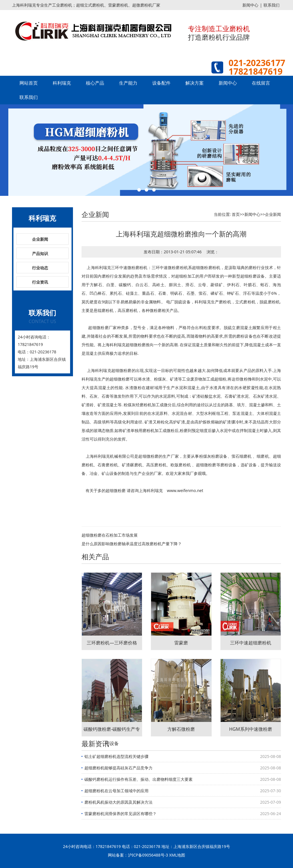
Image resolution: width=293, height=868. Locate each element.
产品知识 (40, 253)
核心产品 (95, 83)
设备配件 (161, 83)
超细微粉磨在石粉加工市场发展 (110, 535)
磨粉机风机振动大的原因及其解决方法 (118, 802)
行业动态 (40, 268)
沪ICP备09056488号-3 (148, 855)
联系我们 (272, 5)
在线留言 (261, 83)
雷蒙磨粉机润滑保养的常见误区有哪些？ (120, 814)
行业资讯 (40, 282)
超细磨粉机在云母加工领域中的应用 (116, 791)
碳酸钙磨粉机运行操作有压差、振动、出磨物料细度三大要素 (138, 779)
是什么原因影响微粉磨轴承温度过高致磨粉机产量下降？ (134, 544)
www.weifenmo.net (185, 490)
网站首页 (29, 83)
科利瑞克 (62, 83)
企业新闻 (40, 239)
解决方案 (195, 83)
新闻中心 (250, 5)
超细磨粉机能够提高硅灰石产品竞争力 (118, 768)
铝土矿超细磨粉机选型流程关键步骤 (116, 756)
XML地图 (177, 855)
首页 (236, 214)
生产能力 (128, 83)
